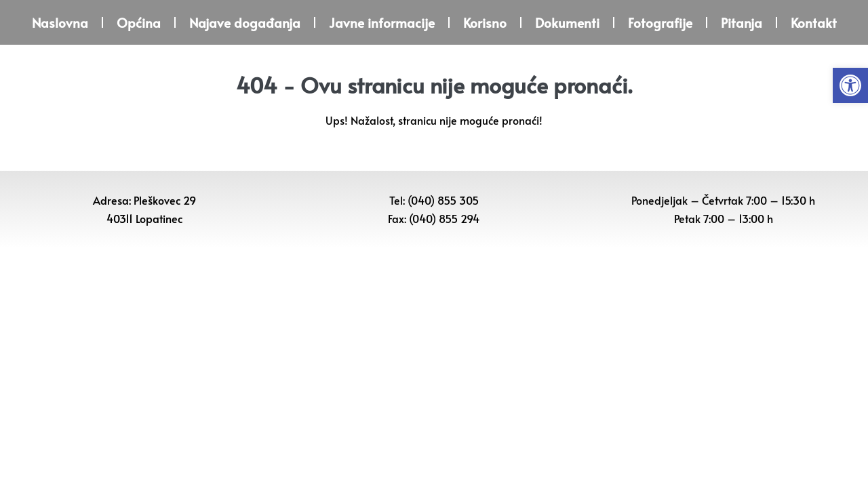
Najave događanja (245, 22)
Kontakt (814, 22)
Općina (139, 22)
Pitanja (742, 22)
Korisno (485, 22)
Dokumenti (567, 22)
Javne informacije (382, 22)
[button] (850, 85)
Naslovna (60, 22)
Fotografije (660, 22)
